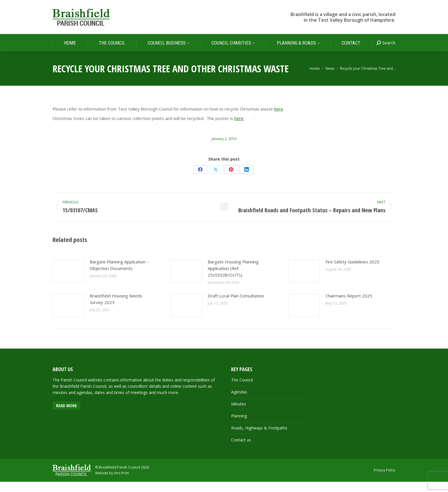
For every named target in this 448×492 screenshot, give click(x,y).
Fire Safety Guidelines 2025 (352, 272)
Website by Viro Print (112, 483)
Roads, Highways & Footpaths (259, 438)
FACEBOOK (387, 5)
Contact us (241, 450)
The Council (242, 390)
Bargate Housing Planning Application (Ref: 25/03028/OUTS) (233, 279)
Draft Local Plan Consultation (236, 306)
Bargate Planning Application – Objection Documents (119, 275)
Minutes (239, 414)
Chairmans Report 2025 (349, 306)
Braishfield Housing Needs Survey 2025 (116, 309)
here (279, 119)
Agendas (239, 402)
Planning (239, 426)
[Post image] (68, 282)
